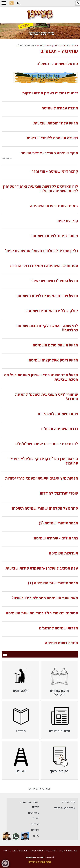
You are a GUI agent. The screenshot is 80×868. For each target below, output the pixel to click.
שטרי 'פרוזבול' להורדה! (59, 493)
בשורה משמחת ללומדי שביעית (52, 138)
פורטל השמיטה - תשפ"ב (57, 64)
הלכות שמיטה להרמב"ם (58, 628)
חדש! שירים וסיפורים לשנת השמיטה (47, 296)
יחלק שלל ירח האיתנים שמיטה (52, 311)
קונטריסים (34, 813)
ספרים (36, 807)
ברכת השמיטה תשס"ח (60, 429)
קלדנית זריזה (68, 802)
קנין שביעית (68, 221)
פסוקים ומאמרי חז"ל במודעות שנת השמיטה (42, 613)
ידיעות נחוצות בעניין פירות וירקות (50, 93)
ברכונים (35, 824)
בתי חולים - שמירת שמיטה (56, 538)
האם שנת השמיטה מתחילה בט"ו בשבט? (45, 598)
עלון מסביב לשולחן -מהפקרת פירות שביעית (42, 568)
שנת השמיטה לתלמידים (58, 414)
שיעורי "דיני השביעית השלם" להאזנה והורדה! (47, 397)
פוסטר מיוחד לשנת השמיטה (55, 236)
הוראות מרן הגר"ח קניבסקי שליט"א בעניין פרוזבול (44, 461)
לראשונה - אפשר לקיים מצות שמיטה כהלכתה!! (47, 328)
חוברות (35, 818)
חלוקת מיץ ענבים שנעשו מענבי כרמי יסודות (42, 478)
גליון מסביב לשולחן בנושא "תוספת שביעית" (42, 251)
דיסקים (35, 830)
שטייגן (63, 45)
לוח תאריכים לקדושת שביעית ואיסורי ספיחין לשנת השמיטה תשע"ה (41, 189)
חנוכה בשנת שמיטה (61, 643)
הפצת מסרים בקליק (64, 808)
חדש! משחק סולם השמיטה (55, 345)
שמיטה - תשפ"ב (59, 51)
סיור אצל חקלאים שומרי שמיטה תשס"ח (45, 508)
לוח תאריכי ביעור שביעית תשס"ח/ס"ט (47, 444)
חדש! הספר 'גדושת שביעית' (55, 281)
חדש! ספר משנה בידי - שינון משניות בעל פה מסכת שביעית (41, 377)
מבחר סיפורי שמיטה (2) (58, 523)
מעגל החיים (43, 45)
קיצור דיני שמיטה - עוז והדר (55, 172)
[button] (18, 3)
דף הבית (73, 45)
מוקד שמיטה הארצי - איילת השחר (50, 153)
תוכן (55, 45)
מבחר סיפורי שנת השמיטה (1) (53, 583)
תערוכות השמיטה (63, 553)
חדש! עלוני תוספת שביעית (56, 123)
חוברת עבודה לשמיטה (60, 108)
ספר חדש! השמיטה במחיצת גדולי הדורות (44, 266)
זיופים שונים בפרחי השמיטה (54, 206)
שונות (36, 836)
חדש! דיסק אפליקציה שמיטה (53, 360)
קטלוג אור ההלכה (29, 802)
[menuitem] (59, 680)
